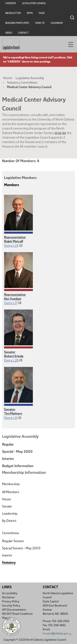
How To (40, 23)
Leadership (10, 514)
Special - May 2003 (17, 452)
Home (7, 78)
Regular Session (13, 541)
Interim (8, 459)
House (6, 499)
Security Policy (11, 606)
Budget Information (18, 466)
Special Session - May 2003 (21, 548)
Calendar (57, 23)
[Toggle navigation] (69, 44)
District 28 (11, 360)
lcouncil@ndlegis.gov (57, 633)
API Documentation (14, 610)
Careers (11, 3)
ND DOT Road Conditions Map (17, 616)
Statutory (9, 563)
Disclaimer (8, 597)
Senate (7, 506)
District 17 (11, 303)
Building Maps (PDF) (17, 23)
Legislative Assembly (30, 78)
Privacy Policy (11, 601)
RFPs (30, 13)
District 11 (11, 418)
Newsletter (13, 13)
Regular (8, 444)
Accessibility (10, 593)
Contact (23, 33)
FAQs (42, 13)
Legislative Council (34, 3)
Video (9, 33)
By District (9, 521)
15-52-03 (60, 133)
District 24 (11, 246)
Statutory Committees (22, 82)
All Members (11, 492)
